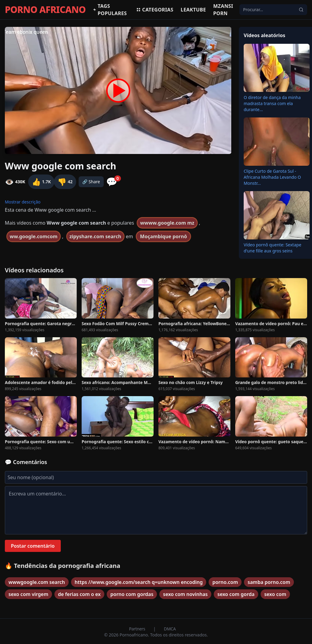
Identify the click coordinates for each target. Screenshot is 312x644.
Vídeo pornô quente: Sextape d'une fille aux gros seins (273, 248)
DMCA (170, 629)
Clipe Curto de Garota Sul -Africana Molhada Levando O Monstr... (272, 177)
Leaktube (193, 10)
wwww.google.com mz (167, 223)
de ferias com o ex (79, 594)
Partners (138, 629)
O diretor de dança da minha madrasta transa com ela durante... (272, 103)
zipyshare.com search (95, 236)
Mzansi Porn (223, 10)
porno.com (225, 582)
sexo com (275, 594)
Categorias (155, 10)
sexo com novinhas (185, 594)
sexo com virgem (28, 594)
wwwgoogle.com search (37, 582)
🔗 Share (91, 182)
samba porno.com (269, 582)
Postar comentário (33, 546)
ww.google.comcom (34, 236)
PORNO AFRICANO (45, 10)
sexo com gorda (236, 594)
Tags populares (110, 10)
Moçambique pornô (163, 236)
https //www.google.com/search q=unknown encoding (139, 582)
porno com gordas (132, 594)
